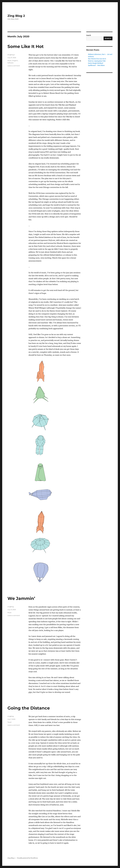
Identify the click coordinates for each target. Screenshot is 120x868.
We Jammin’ (21, 598)
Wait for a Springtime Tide (97, 61)
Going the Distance (29, 708)
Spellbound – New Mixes (96, 65)
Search (89, 35)
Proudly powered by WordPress (27, 858)
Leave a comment (14, 66)
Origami (15, 61)
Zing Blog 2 (16, 16)
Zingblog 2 (11, 55)
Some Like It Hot (26, 46)
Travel (9, 722)
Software (10, 63)
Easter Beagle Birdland (96, 63)
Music (9, 61)
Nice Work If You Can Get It (97, 59)
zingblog (11, 607)
